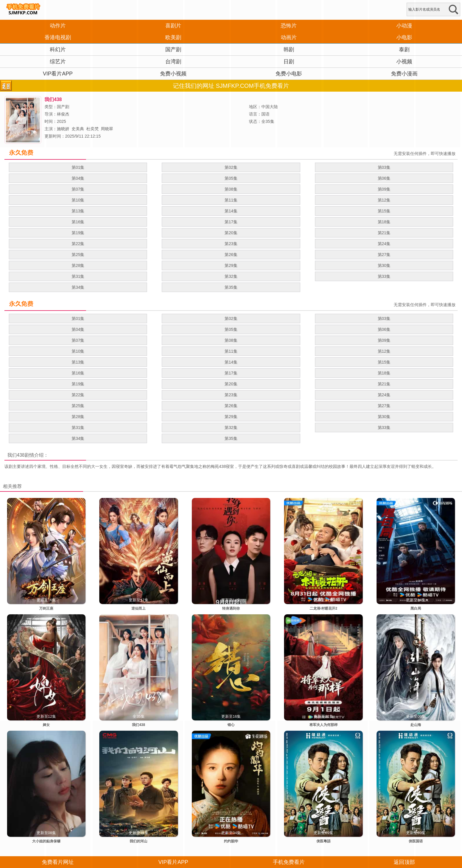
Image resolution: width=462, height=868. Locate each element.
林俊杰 (63, 114)
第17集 (231, 222)
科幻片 (58, 49)
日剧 (289, 62)
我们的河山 (138, 841)
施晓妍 (63, 129)
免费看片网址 (58, 862)
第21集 (384, 233)
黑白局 (416, 608)
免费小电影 (289, 74)
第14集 (231, 211)
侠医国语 (416, 841)
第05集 (231, 178)
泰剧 (404, 49)
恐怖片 (289, 26)
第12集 (384, 200)
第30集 (384, 265)
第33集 (384, 276)
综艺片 (58, 62)
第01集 (78, 167)
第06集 (384, 178)
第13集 (78, 211)
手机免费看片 (289, 862)
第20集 (231, 233)
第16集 (78, 222)
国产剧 (173, 49)
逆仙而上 (138, 608)
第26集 (231, 255)
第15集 (384, 211)
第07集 (78, 189)
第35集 (231, 287)
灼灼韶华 (231, 841)
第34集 (78, 287)
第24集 (384, 244)
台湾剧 (173, 62)
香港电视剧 (58, 37)
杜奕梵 (93, 129)
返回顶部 (404, 862)
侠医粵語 (324, 841)
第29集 (231, 265)
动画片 (289, 37)
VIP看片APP (58, 74)
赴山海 (416, 725)
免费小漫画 (404, 74)
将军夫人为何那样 (324, 725)
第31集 (78, 276)
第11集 (231, 200)
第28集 (78, 265)
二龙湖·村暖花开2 (324, 608)
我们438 (16, 455)
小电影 (404, 37)
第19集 (78, 233)
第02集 (231, 167)
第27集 (384, 255)
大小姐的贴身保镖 (46, 841)
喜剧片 (173, 26)
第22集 (78, 244)
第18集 (384, 222)
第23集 (231, 244)
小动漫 (404, 26)
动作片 (58, 26)
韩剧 (289, 49)
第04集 (78, 178)
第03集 (384, 167)
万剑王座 (46, 608)
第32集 (231, 276)
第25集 (78, 255)
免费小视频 (173, 74)
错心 (231, 725)
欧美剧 (173, 37)
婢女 (46, 725)
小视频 (404, 62)
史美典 (78, 129)
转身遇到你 (231, 608)
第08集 (231, 189)
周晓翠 (107, 129)
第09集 (384, 189)
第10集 (78, 200)
